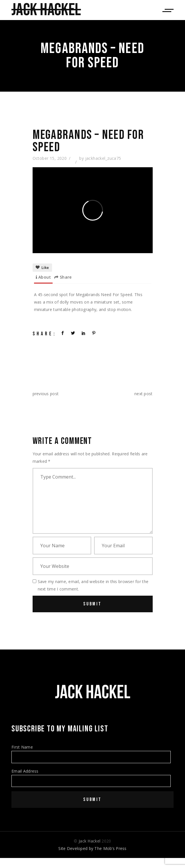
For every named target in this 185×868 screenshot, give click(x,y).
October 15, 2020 (50, 158)
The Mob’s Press (110, 848)
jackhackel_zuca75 (103, 158)
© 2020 (92, 841)
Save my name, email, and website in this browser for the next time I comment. (93, 585)
